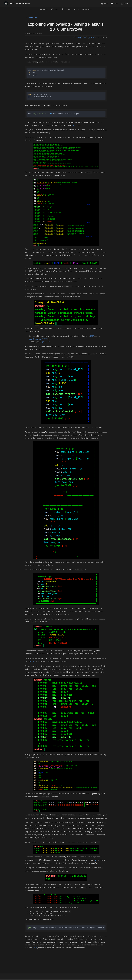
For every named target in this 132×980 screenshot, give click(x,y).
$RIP (92, 336)
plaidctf (92, 38)
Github (35, 948)
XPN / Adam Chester (20, 4)
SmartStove (77, 125)
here (32, 661)
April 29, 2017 (46, 342)
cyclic (95, 860)
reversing (78, 38)
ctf (85, 38)
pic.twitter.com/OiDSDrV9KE (39, 339)
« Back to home (32, 18)
